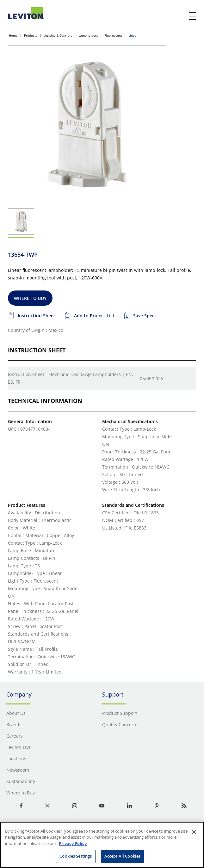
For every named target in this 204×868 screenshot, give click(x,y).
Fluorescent (113, 35)
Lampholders (88, 35)
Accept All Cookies (122, 856)
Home (13, 35)
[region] (102, 845)
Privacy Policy (73, 843)
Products (31, 35)
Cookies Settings (76, 856)
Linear (133, 35)
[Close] (194, 832)
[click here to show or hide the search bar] (179, 16)
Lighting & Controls (58, 35)
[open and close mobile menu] (193, 16)
